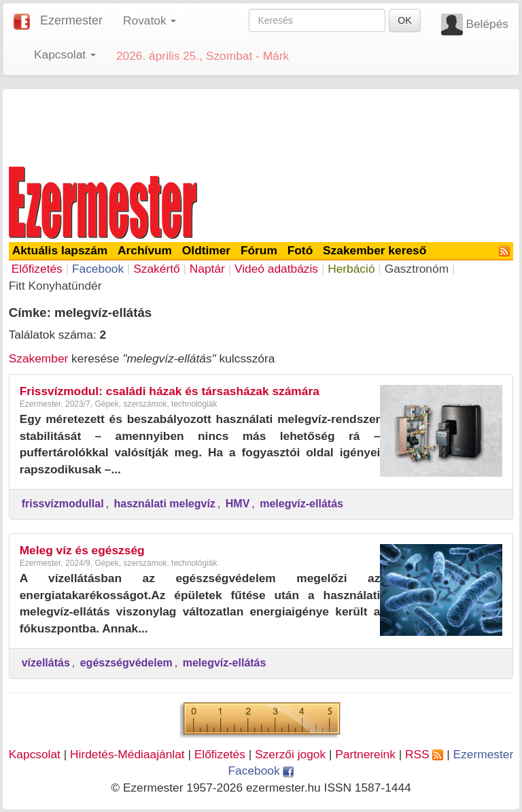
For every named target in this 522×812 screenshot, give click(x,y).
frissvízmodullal (63, 504)
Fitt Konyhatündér (55, 286)
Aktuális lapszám (60, 250)
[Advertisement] (261, 125)
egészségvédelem (126, 663)
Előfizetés (37, 269)
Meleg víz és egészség (82, 550)
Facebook (98, 269)
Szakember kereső (375, 250)
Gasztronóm (417, 269)
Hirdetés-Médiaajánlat (127, 754)
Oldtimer (206, 250)
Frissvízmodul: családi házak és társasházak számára (170, 391)
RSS (424, 754)
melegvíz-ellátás (301, 504)
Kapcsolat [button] (65, 54)
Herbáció (351, 269)
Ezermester (71, 20)
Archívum (145, 250)
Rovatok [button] (150, 20)
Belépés (487, 24)
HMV (238, 504)
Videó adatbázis (276, 269)
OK (404, 20)
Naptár (207, 269)
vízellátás (46, 663)
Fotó (300, 250)
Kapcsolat (35, 754)
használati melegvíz (164, 504)
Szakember (39, 358)
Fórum (259, 250)
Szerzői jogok (290, 754)
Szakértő (156, 269)
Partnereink (365, 754)
